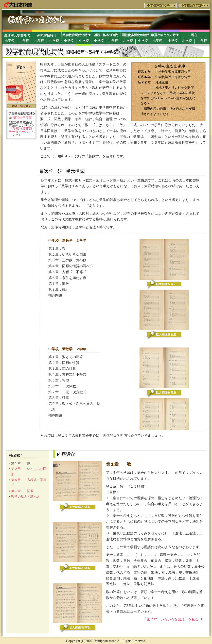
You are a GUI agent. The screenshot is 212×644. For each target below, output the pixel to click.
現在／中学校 (202, 38)
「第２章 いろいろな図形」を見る (171, 619)
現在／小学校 (187, 38)
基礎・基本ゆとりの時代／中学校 (113, 38)
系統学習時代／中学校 (54, 38)
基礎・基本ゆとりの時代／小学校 (99, 38)
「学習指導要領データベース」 (20, 130)
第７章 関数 (22, 491)
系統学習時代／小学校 (39, 38)
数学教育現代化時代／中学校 (84, 38)
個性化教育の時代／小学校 (128, 38)
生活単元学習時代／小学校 (10, 38)
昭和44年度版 (22, 118)
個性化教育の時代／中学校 (143, 38)
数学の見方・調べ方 (26, 497)
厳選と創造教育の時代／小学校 (158, 38)
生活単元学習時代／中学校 (25, 38)
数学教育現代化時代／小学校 (69, 38)
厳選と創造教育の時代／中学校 (173, 38)
